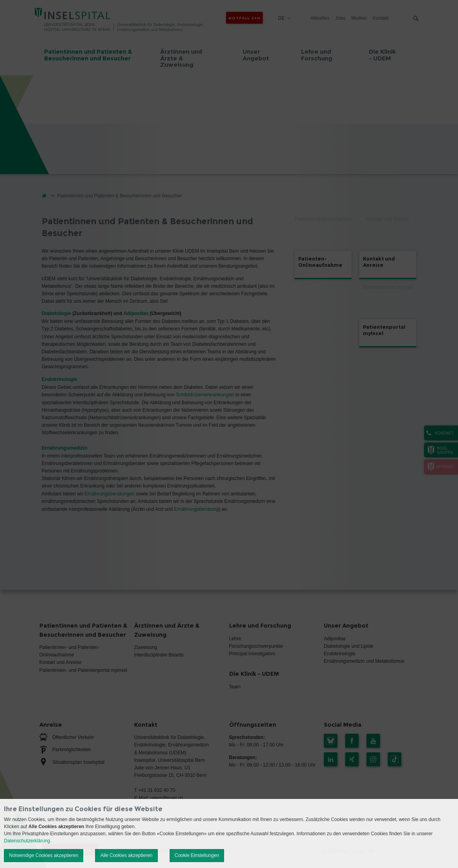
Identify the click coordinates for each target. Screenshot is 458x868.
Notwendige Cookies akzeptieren (44, 855)
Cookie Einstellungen (197, 855)
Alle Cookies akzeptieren (126, 855)
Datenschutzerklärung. (28, 841)
